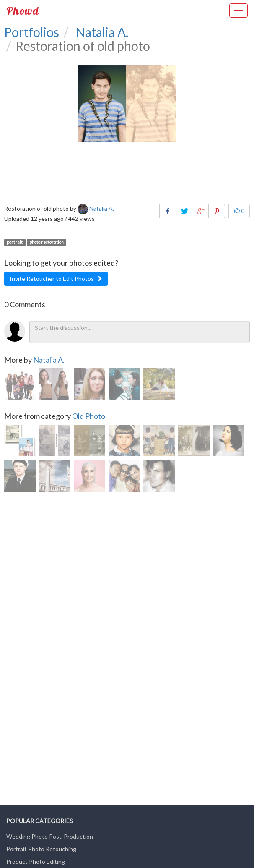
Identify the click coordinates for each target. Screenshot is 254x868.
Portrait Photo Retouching (41, 849)
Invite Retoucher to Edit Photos (56, 278)
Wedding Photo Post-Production (50, 836)
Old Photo (89, 416)
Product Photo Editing (36, 861)
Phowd (23, 10)
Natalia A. (49, 360)
